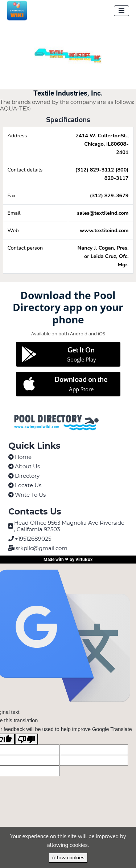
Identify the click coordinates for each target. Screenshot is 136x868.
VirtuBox (84, 560)
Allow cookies (68, 857)
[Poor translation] (26, 739)
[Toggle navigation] (121, 11)
